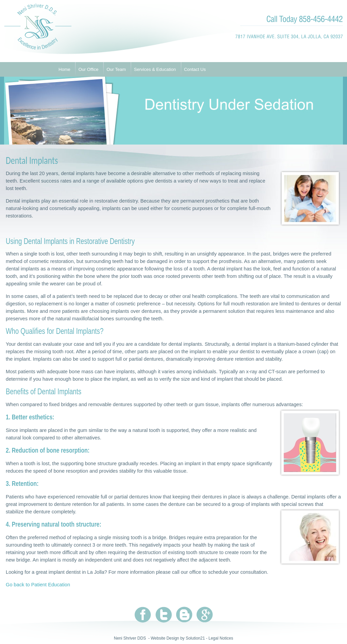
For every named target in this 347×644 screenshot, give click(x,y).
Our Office (88, 69)
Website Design (165, 638)
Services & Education (155, 69)
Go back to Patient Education (38, 585)
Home (65, 69)
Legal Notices (221, 638)
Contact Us (195, 69)
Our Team (116, 69)
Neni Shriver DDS (130, 638)
